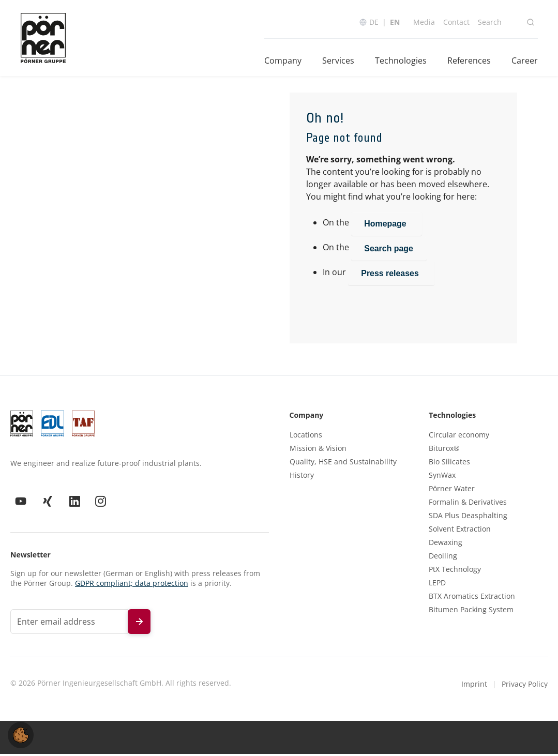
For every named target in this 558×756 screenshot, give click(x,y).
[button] (21, 734)
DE (373, 22)
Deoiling (443, 557)
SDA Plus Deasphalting (468, 517)
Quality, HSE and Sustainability (343, 463)
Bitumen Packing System (471, 611)
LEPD (437, 584)
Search (489, 22)
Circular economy (459, 436)
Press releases (392, 275)
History (302, 477)
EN (394, 22)
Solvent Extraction (460, 531)
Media (424, 22)
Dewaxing (446, 544)
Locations (306, 436)
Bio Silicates (449, 463)
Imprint (474, 685)
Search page (389, 250)
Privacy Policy (525, 685)
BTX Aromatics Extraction (472, 598)
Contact (456, 22)
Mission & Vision (318, 450)
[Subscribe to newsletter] (139, 623)
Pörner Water (452, 490)
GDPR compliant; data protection (132, 585)
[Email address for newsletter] (69, 623)
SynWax (442, 477)
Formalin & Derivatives (468, 504)
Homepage (387, 225)
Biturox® (444, 450)
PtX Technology (455, 571)
